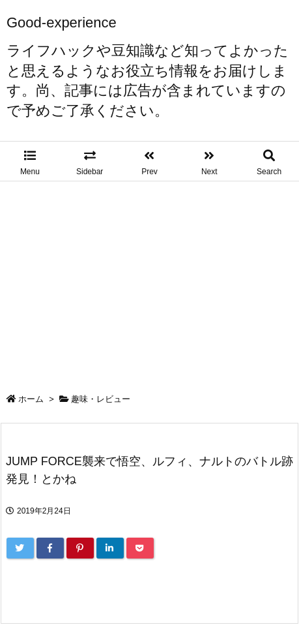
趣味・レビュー (101, 399)
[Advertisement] (149, 279)
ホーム (31, 399)
